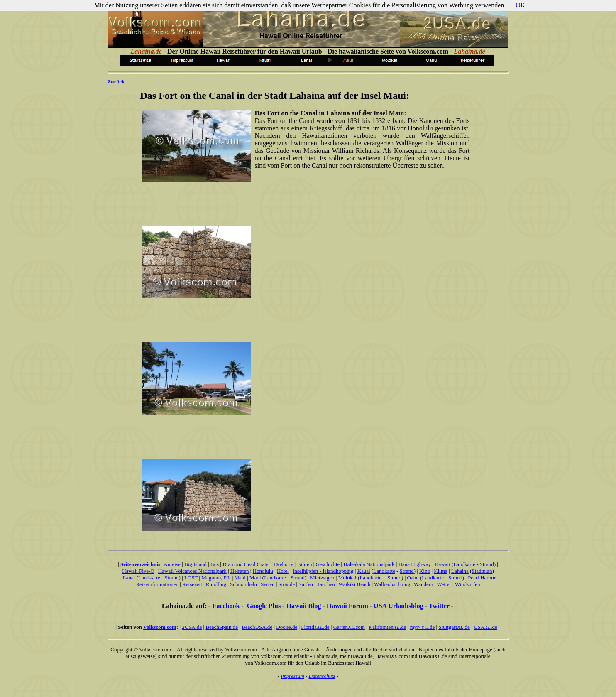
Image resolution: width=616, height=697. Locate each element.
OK (520, 5)
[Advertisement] (304, 203)
